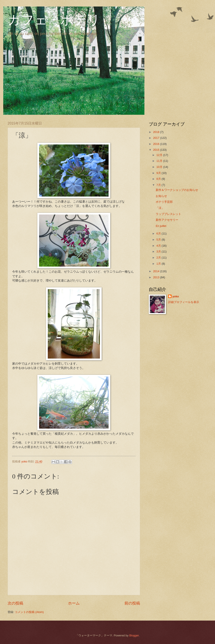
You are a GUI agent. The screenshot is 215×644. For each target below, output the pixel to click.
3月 (159, 252)
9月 (159, 173)
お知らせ (161, 196)
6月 (159, 234)
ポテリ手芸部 (164, 202)
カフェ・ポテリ (54, 20)
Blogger (134, 635)
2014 (157, 271)
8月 (159, 179)
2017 (157, 138)
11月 (160, 161)
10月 (160, 167)
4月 (159, 246)
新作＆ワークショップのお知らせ (177, 190)
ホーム (74, 603)
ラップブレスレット (168, 214)
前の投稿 (132, 603)
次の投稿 (15, 603)
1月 (159, 264)
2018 (157, 132)
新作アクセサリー (167, 220)
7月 (159, 185)
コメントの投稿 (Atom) (29, 612)
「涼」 (160, 208)
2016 (157, 144)
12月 (160, 155)
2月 (159, 258)
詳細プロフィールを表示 (184, 302)
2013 (157, 277)
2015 (157, 150)
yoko (176, 296)
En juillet (161, 226)
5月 (159, 240)
